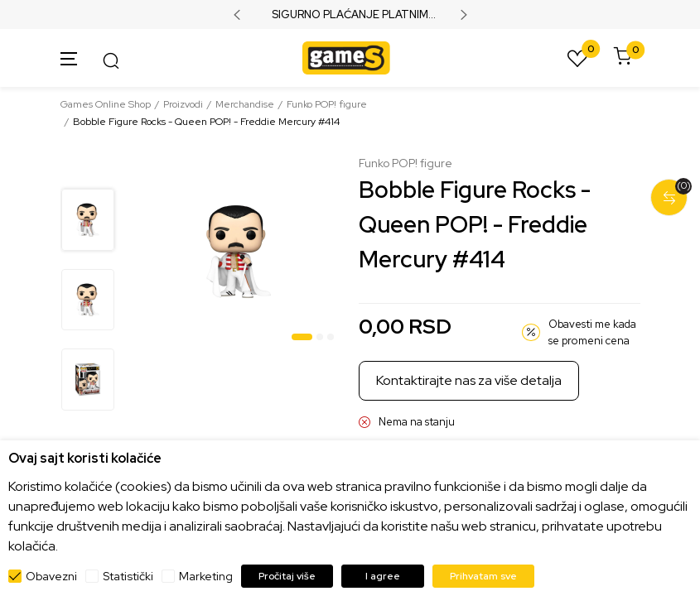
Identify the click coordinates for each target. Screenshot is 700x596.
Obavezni (51, 576)
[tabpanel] (239, 252)
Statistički (128, 576)
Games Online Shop (106, 104)
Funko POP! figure (327, 104)
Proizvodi (183, 104)
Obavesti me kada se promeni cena (592, 332)
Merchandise (245, 104)
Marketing (206, 576)
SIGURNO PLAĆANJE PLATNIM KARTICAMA (350, 15)
